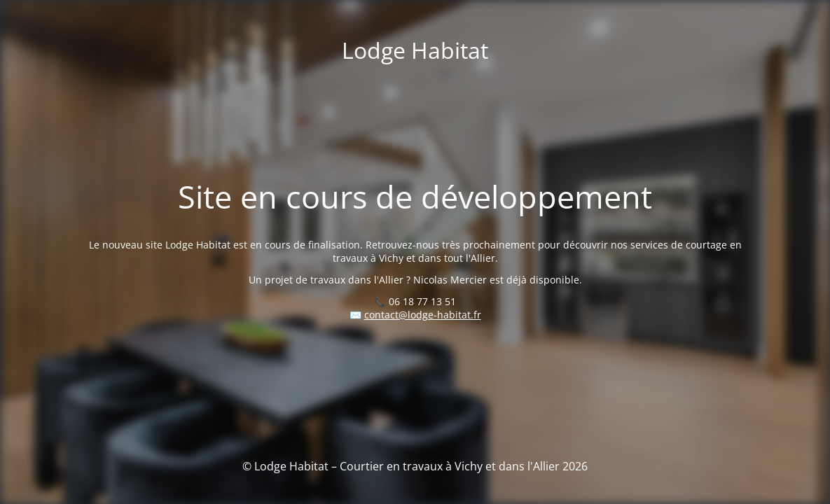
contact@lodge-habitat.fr (423, 315)
